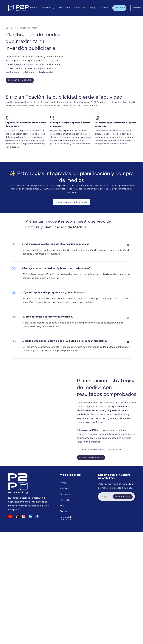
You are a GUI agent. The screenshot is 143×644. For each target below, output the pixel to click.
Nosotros (80, 8)
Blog (92, 8)
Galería (104, 8)
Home (34, 8)
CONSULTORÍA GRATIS (20, 80)
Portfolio (65, 8)
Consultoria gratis (91, 458)
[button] (48, 8)
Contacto (119, 8)
